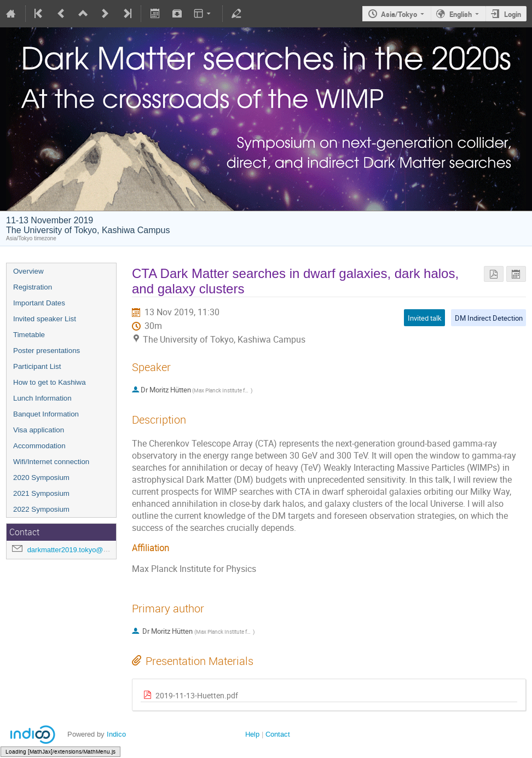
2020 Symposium (41, 478)
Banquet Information (46, 414)
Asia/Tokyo (399, 14)
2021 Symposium (41, 493)
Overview (28, 271)
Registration (33, 287)
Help (252, 734)
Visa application (39, 430)
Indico (116, 734)
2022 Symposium (41, 509)
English (461, 14)
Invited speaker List (45, 319)
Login (513, 14)
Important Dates (39, 303)
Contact (278, 734)
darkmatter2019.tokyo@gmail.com (82, 550)
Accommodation (39, 446)
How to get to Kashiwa (50, 382)
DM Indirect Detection (489, 318)
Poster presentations (47, 351)
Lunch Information (42, 398)
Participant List (37, 366)
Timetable (29, 335)
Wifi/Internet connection (51, 462)
